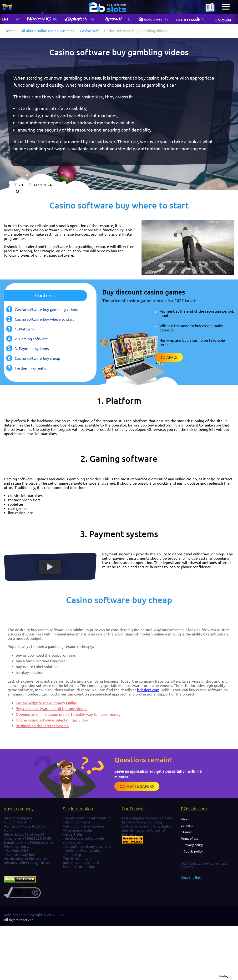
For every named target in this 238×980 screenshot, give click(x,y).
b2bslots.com (148, 690)
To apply (169, 357)
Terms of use (190, 838)
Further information (32, 368)
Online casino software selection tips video (52, 720)
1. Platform (24, 329)
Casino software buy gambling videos (46, 310)
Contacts (187, 826)
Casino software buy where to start (44, 319)
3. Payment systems (32, 349)
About (185, 819)
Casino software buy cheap (37, 358)
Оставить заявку (137, 786)
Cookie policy (193, 851)
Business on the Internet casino (42, 726)
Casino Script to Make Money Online (46, 703)
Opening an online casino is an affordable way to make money (68, 714)
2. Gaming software (31, 339)
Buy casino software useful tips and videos (51, 709)
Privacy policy (193, 845)
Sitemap (187, 832)
